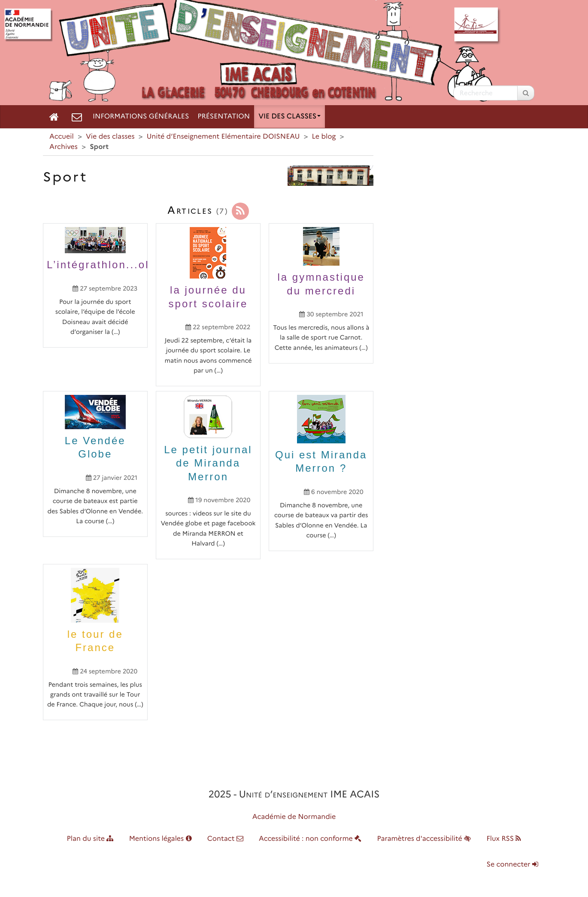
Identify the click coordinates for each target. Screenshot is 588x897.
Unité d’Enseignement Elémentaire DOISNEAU (223, 137)
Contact (225, 839)
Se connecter (512, 865)
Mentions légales (161, 839)
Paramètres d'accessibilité (424, 839)
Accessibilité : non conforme (310, 839)
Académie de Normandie (294, 817)
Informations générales (141, 117)
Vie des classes (289, 117)
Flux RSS (504, 839)
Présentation (224, 117)
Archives (64, 147)
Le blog (324, 137)
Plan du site (90, 839)
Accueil (62, 137)
